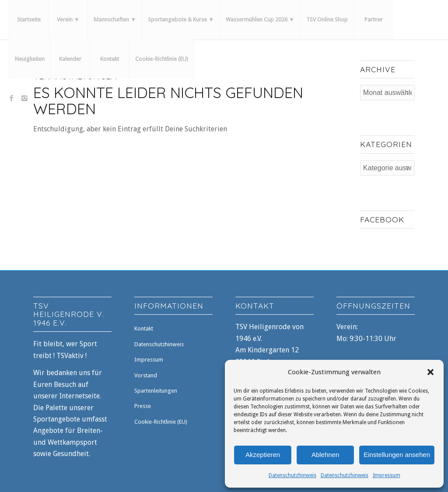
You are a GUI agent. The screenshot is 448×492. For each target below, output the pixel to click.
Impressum (387, 475)
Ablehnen (325, 455)
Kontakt (144, 329)
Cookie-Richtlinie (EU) (161, 422)
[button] (430, 372)
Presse (143, 406)
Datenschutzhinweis (292, 475)
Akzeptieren (263, 455)
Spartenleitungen (156, 391)
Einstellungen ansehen (397, 455)
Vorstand (146, 375)
